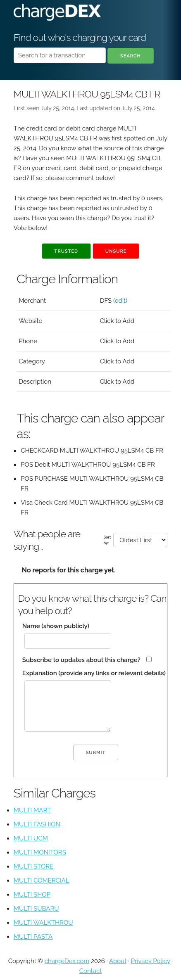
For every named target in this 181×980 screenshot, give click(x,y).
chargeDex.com (67, 961)
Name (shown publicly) (56, 626)
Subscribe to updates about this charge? (81, 660)
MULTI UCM (31, 838)
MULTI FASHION (37, 824)
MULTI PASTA (33, 937)
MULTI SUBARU (36, 909)
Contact (90, 971)
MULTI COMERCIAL (42, 880)
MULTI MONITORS (40, 852)
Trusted (66, 251)
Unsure (116, 251)
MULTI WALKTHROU (43, 923)
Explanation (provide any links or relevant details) (94, 673)
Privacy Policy (151, 961)
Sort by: (107, 540)
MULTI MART (32, 810)
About (118, 961)
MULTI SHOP (32, 895)
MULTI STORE (33, 866)
